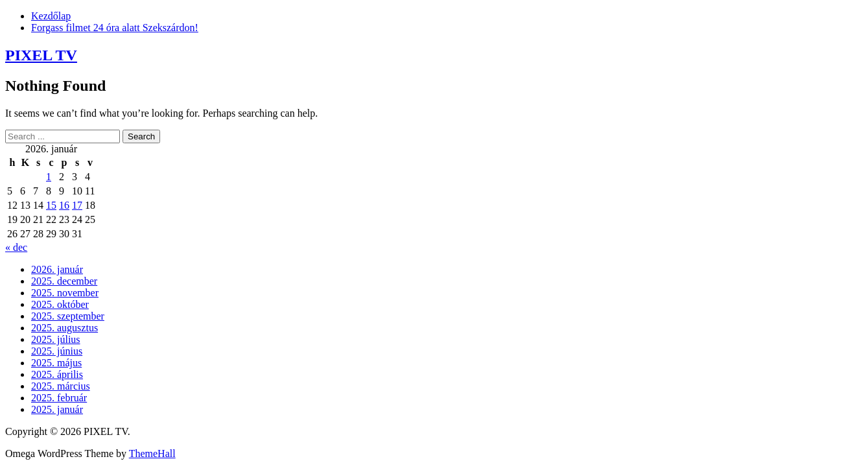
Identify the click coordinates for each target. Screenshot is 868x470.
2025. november (65, 293)
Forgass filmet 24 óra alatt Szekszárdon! (115, 28)
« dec (16, 247)
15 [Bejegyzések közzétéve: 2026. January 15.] (51, 205)
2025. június (57, 351)
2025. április (57, 374)
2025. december (64, 281)
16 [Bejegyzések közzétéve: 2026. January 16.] (64, 205)
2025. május (56, 363)
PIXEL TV (41, 55)
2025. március (61, 386)
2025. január (57, 409)
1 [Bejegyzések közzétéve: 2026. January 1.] (49, 177)
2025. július (56, 339)
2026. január (57, 269)
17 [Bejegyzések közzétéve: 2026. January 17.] (77, 205)
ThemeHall (152, 453)
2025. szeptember (68, 316)
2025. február (59, 398)
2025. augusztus (65, 328)
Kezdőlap (51, 16)
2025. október (60, 304)
